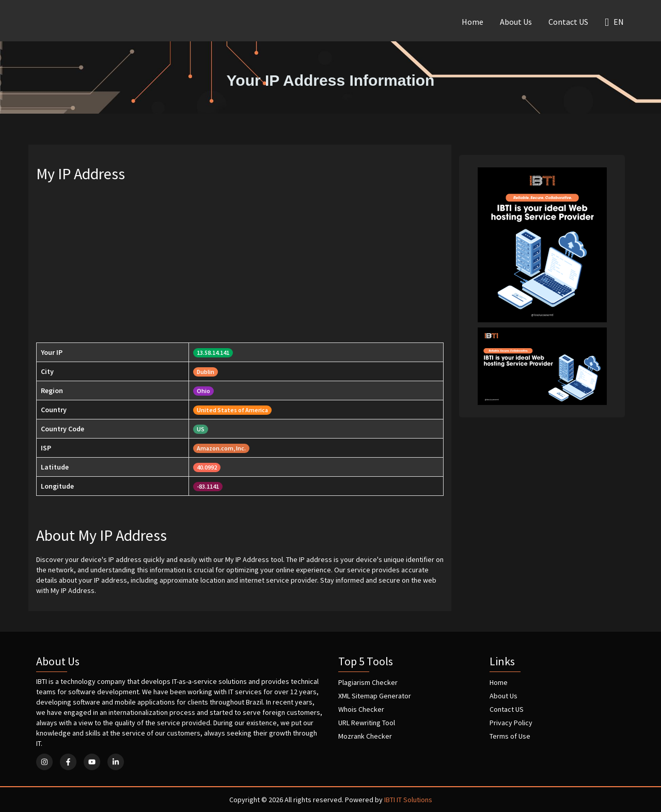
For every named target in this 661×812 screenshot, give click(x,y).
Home (473, 22)
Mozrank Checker (365, 736)
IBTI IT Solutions (408, 800)
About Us (516, 22)
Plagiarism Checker (368, 682)
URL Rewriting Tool (367, 723)
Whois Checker (361, 709)
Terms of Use (510, 736)
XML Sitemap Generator (375, 696)
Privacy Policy (511, 723)
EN (614, 22)
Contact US (568, 22)
